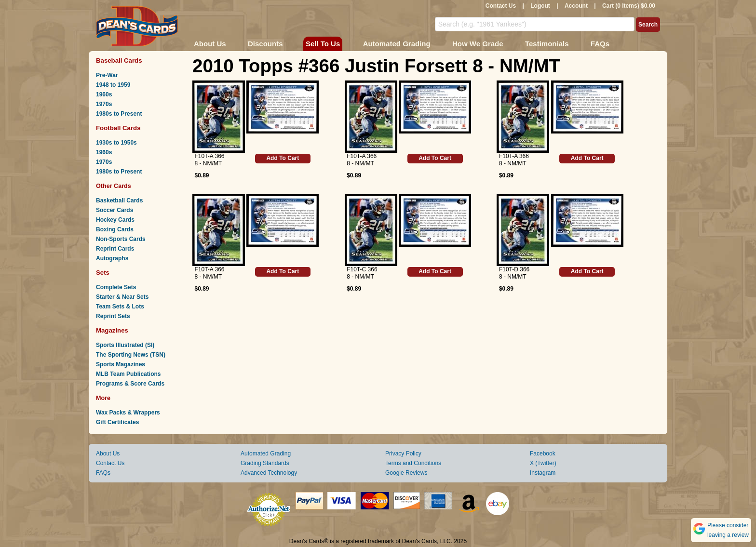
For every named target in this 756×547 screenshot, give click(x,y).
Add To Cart (283, 158)
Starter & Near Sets (122, 297)
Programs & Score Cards (130, 384)
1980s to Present (119, 114)
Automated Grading (397, 44)
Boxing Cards (115, 229)
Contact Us (501, 6)
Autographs (112, 258)
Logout (540, 6)
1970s (104, 104)
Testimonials (547, 44)
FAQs (600, 44)
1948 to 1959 (113, 85)
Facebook (543, 454)
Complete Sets (116, 287)
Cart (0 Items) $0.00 (629, 6)
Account (576, 6)
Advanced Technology (269, 473)
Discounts (265, 44)
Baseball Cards (119, 60)
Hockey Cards (115, 220)
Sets (103, 273)
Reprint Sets (113, 316)
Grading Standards (265, 463)
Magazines (112, 330)
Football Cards (118, 128)
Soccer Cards (115, 210)
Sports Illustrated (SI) (125, 345)
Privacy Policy (403, 454)
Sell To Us (323, 44)
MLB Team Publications (128, 374)
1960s (104, 94)
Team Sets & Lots (120, 307)
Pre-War (107, 75)
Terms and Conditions (413, 463)
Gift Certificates (117, 422)
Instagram (543, 473)
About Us (210, 44)
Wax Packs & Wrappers (128, 413)
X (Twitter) (543, 463)
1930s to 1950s (116, 143)
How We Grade (478, 44)
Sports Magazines (121, 364)
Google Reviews (406, 473)
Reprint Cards (115, 249)
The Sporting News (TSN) (131, 355)
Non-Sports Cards (121, 239)
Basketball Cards (119, 200)
